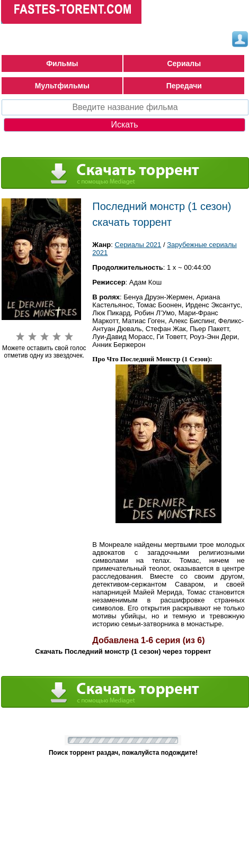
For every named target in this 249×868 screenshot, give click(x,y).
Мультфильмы (62, 86)
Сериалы (184, 63)
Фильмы (62, 63)
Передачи (184, 86)
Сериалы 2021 (138, 245)
